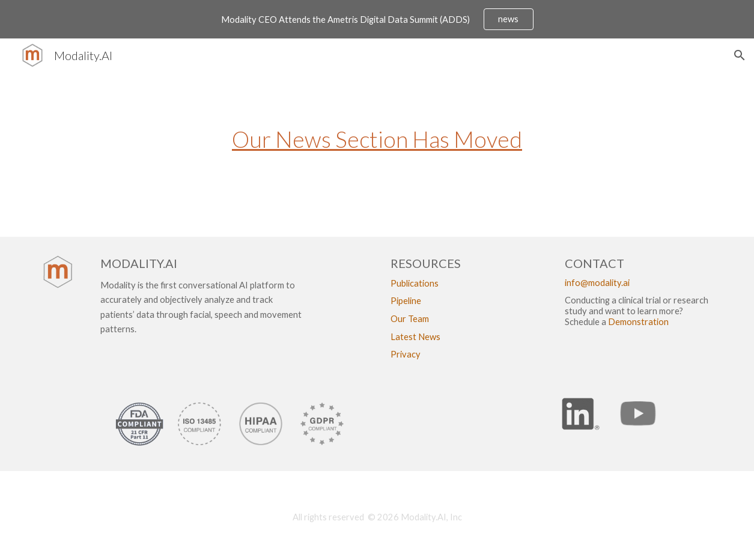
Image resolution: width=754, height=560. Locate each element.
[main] (377, 146)
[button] (740, 55)
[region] (377, 19)
